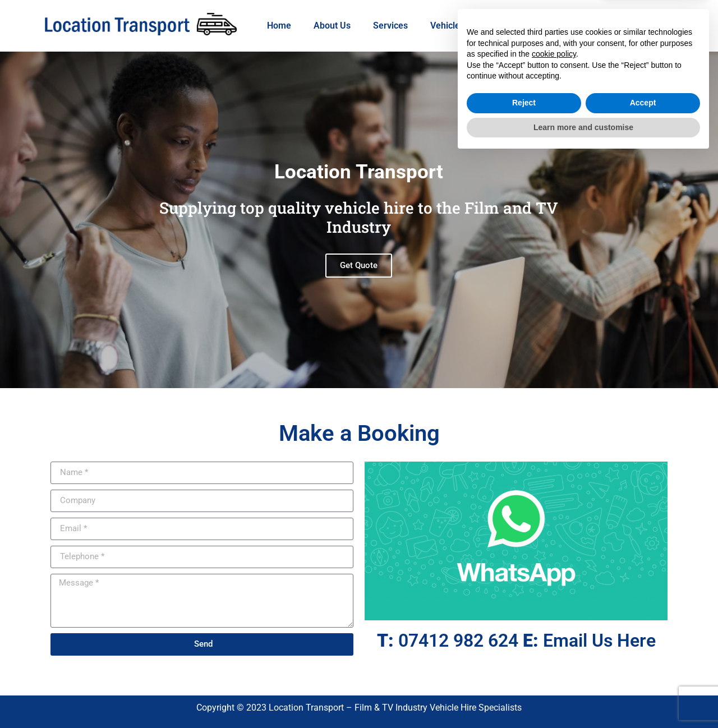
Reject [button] (524, 673)
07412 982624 (633, 26)
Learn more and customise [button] (583, 697)
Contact (566, 26)
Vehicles (447, 26)
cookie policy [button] (554, 624)
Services (390, 26)
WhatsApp (508, 26)
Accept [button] (643, 673)
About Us (332, 26)
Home (279, 26)
